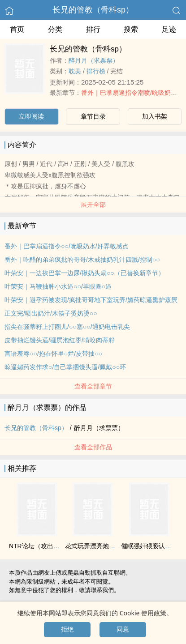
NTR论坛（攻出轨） (37, 546)
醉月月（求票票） (94, 60)
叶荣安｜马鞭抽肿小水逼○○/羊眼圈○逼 (58, 286)
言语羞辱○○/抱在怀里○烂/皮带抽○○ (53, 354)
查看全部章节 (93, 386)
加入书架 (155, 116)
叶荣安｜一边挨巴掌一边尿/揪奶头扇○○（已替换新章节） (84, 273)
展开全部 (93, 205)
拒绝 (67, 629)
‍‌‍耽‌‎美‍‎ (75, 71)
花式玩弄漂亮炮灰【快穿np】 (106, 546)
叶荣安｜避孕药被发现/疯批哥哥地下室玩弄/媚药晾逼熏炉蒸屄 (91, 300)
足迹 (169, 29)
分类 (55, 29)
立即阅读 (31, 116)
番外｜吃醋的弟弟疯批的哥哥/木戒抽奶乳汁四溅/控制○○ (82, 260)
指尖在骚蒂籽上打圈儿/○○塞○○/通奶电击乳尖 (67, 327)
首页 (17, 29)
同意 (123, 629)
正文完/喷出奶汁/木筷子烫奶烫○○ (51, 313)
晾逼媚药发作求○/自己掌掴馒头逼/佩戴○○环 (65, 367)
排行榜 (96, 71)
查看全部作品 (93, 447)
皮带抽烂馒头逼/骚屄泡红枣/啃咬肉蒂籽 (60, 340)
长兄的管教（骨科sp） (93, 10)
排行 (93, 29)
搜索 (131, 29)
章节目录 (93, 116)
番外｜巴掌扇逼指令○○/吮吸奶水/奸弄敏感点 (67, 246)
